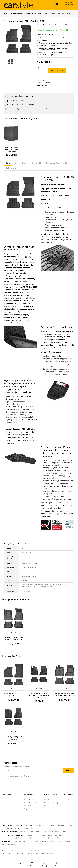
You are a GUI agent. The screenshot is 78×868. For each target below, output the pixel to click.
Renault (70, 825)
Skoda (47, 825)
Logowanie (69, 2)
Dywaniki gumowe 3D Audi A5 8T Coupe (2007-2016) (65, 695)
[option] (19, 39)
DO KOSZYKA (57, 71)
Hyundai (39, 825)
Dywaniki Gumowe (31, 14)
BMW (32, 825)
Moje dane (68, 800)
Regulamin (28, 809)
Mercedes (61, 825)
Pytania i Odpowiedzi (57, 163)
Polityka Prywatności (32, 806)
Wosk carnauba (24, 838)
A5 (43, 14)
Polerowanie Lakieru (40, 838)
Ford (53, 825)
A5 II (48, 14)
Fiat (4, 828)
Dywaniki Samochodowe (16, 14)
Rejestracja (69, 4)
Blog (46, 806)
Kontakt (47, 800)
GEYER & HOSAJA (9, 844)
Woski (61, 835)
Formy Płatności (30, 803)
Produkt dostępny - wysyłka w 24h (54, 30)
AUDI (26, 825)
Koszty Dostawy (30, 800)
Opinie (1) (37, 163)
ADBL (47, 841)
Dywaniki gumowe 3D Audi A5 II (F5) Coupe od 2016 (13, 638)
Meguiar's (69, 841)
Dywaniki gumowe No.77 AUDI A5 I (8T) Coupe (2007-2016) (39, 695)
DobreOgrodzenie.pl (49, 853)
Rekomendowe (13, 168)
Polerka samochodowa (35, 835)
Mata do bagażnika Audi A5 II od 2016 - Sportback (11, 149)
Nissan (31, 832)
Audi (39, 14)
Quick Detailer (51, 835)
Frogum (13, 632)
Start (5, 14)
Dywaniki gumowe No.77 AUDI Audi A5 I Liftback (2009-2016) (13, 738)
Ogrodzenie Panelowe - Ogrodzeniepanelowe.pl (21, 853)
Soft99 (54, 841)
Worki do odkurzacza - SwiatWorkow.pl (28, 851)
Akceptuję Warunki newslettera (18, 776)
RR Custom (26, 841)
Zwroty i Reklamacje (51, 803)
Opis (8, 163)
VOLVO (51, 832)
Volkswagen (12, 828)
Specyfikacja (21, 163)
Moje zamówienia (70, 803)
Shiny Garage (38, 841)
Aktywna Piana (56, 838)
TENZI (61, 841)
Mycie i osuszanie (9, 838)
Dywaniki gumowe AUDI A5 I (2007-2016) (13, 695)
